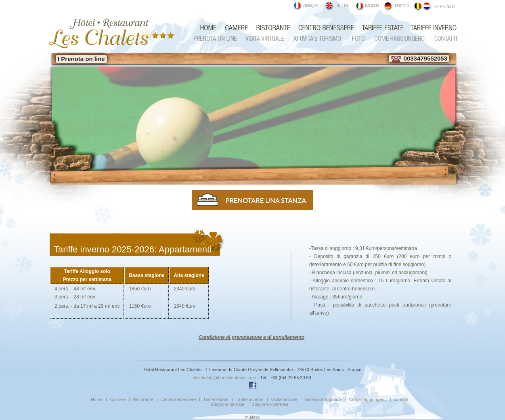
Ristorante (272, 28)
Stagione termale (227, 404)
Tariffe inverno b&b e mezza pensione (431, 28)
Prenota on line (218, 39)
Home (97, 399)
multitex (253, 417)
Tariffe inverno (250, 399)
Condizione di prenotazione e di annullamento (251, 337)
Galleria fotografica (356, 39)
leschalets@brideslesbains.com (225, 378)
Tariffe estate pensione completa (381, 28)
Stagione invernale (270, 404)
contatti (443, 39)
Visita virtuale (266, 39)
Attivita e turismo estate (316, 39)
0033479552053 (419, 58)
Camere (235, 28)
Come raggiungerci (399, 39)
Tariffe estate (216, 399)
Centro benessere (325, 28)
